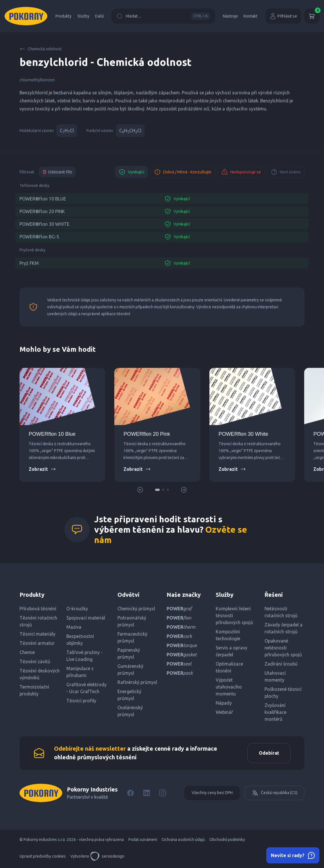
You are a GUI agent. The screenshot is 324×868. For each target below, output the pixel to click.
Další (99, 16)
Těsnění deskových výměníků (40, 674)
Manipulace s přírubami (80, 672)
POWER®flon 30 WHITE (45, 224)
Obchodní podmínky (227, 840)
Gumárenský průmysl (130, 670)
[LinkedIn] (146, 793)
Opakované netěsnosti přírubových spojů (283, 648)
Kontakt (250, 16)
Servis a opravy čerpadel (232, 651)
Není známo (286, 172)
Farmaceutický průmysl (132, 637)
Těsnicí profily (81, 701)
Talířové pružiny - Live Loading (84, 656)
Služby (83, 16)
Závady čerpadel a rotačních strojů (283, 628)
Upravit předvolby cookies (43, 856)
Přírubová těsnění (38, 609)
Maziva (74, 627)
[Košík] (312, 16)
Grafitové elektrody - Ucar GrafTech (86, 688)
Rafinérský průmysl (137, 682)
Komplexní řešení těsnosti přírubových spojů (234, 615)
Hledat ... (163, 16)
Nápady (224, 703)
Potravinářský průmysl (132, 621)
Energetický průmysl (129, 695)
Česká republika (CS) (274, 793)
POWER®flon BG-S (39, 237)
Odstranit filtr (57, 172)
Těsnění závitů (35, 661)
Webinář (224, 712)
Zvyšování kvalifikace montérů (275, 712)
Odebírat (269, 753)
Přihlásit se (283, 16)
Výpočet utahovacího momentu (229, 687)
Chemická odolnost (41, 49)
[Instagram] (163, 793)
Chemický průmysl (136, 609)
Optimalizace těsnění (229, 667)
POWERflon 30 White (243, 434)
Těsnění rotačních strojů (38, 621)
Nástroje (230, 16)
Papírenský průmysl (129, 653)
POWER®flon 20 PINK (42, 211)
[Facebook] (130, 793)
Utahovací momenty (275, 676)
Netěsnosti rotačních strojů (281, 612)
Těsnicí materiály (37, 634)
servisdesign (107, 856)
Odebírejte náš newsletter (90, 749)
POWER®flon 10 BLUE (43, 199)
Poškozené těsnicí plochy (283, 693)
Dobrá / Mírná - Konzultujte (183, 172)
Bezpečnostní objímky (80, 640)
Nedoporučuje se (241, 172)
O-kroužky (77, 609)
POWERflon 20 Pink (147, 434)
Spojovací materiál (86, 618)
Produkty (63, 16)
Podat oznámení (143, 840)
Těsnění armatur (37, 643)
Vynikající (131, 172)
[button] (157, 490)
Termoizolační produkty (34, 690)
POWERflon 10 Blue (52, 434)
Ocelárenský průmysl (130, 711)
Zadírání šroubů (281, 664)
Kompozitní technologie (228, 635)
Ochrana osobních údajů (183, 840)
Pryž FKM (29, 263)
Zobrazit (42, 469)
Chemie (27, 652)
